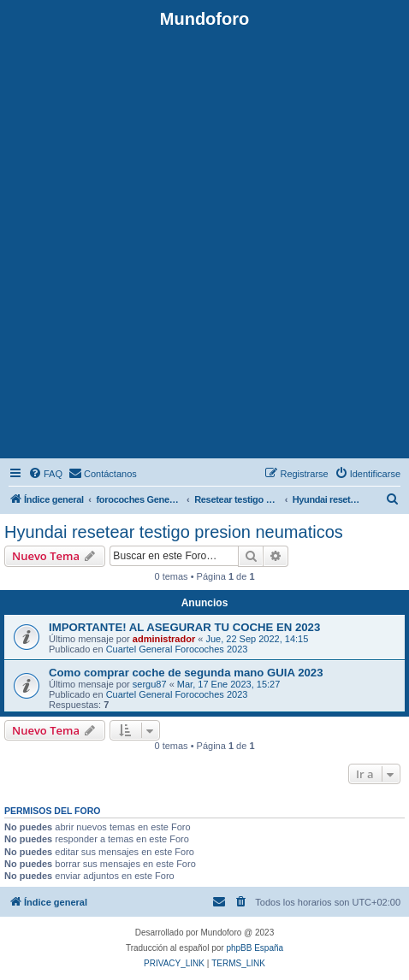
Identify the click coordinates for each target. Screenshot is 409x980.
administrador (164, 639)
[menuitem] (45, 474)
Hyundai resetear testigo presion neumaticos (174, 532)
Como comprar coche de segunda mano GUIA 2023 (186, 673)
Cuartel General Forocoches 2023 (177, 649)
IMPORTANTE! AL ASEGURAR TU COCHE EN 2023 (184, 627)
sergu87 (150, 684)
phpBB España (255, 948)
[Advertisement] (204, 242)
